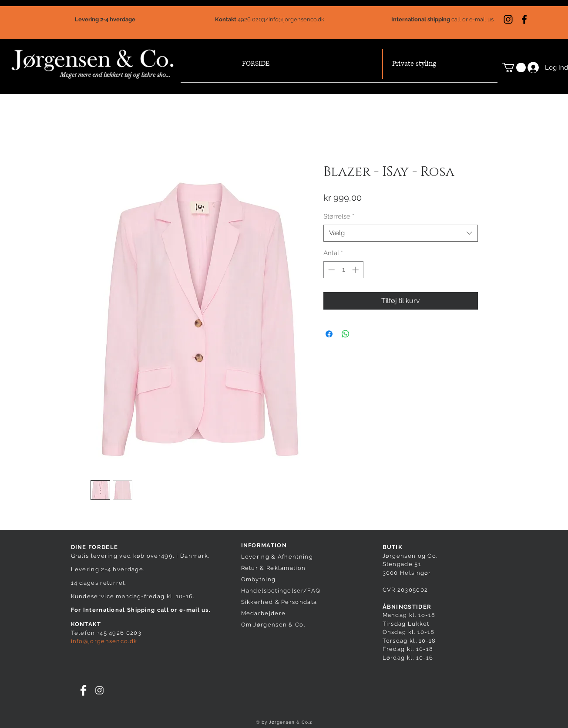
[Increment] (356, 270)
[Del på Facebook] (329, 334)
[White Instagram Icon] (99, 690)
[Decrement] (331, 270)
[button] (514, 67)
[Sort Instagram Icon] (508, 19)
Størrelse (339, 216)
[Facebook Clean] (83, 690)
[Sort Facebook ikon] (524, 19)
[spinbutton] (343, 270)
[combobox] (401, 233)
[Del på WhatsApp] (346, 334)
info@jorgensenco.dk (296, 19)
